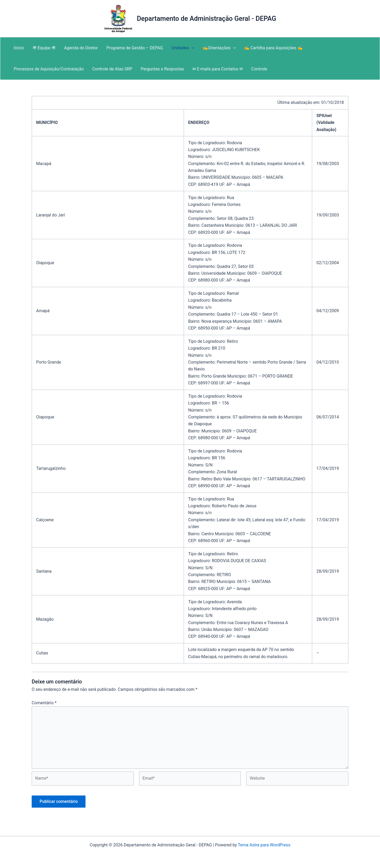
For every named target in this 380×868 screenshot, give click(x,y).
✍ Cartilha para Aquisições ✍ (273, 48)
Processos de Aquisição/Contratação (49, 69)
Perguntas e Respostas (162, 69)
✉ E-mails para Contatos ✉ (217, 69)
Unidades (183, 48)
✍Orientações (219, 48)
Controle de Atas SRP (112, 69)
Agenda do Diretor (81, 48)
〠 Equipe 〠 (44, 48)
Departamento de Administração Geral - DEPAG (206, 19)
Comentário (44, 703)
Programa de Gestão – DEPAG (135, 48)
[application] (192, 48)
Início (19, 48)
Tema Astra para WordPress (264, 845)
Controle (259, 69)
